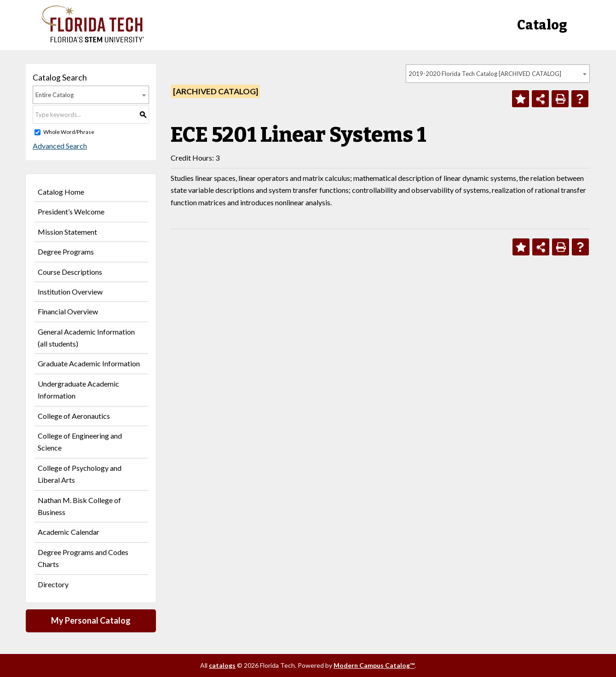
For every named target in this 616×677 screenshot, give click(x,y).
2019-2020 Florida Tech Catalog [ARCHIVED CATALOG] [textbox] (485, 74)
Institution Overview (70, 292)
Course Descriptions (70, 272)
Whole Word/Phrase (69, 132)
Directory (53, 584)
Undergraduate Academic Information (78, 390)
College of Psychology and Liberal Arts (80, 474)
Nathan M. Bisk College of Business (79, 506)
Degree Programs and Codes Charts (83, 558)
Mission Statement (67, 232)
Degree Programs (66, 252)
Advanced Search (60, 146)
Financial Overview (68, 311)
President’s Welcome (71, 211)
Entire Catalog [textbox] (55, 95)
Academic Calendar (69, 532)
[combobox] (498, 74)
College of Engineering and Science (80, 442)
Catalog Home (61, 192)
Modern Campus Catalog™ (374, 665)
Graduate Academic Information (89, 363)
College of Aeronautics (74, 416)
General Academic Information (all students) (86, 338)
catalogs (222, 665)
